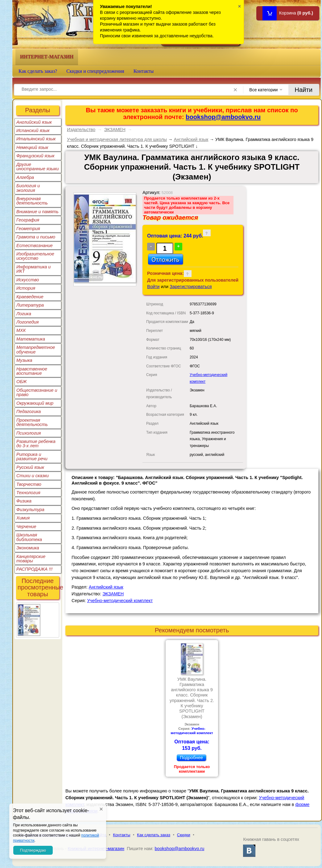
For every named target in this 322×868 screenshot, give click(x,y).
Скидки (184, 835)
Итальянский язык (36, 139)
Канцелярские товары (31, 559)
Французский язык (35, 156)
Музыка (24, 360)
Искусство (28, 280)
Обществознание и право (37, 392)
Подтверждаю (33, 850)
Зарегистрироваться (191, 287)
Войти (153, 287)
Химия (23, 518)
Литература (30, 305)
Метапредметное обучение (36, 349)
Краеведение (30, 297)
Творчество (29, 484)
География (28, 220)
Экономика (28, 548)
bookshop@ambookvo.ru (223, 117)
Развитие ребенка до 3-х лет (36, 444)
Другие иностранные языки (38, 167)
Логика (24, 314)
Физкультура (30, 510)
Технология (28, 493)
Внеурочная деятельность (32, 201)
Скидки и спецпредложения (95, 71)
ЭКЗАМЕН (115, 130)
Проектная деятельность (32, 422)
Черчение (26, 527)
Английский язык (34, 122)
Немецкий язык (32, 147)
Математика (31, 339)
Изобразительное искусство (35, 256)
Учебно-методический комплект (120, 601)
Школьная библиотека (29, 537)
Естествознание (35, 246)
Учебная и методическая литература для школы (117, 139)
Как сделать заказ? (38, 71)
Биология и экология (28, 188)
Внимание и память (37, 212)
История (26, 288)
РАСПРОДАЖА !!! (34, 569)
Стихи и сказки (33, 476)
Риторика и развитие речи (32, 457)
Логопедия (28, 322)
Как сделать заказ (154, 835)
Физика (24, 501)
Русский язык (30, 467)
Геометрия (28, 229)
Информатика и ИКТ (33, 269)
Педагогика (29, 411)
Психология (29, 433)
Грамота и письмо (36, 237)
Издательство (81, 130)
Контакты (144, 71)
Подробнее (191, 758)
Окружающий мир (35, 403)
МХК (21, 330)
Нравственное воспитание (32, 371)
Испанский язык (33, 130)
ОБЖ (22, 382)
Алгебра (25, 177)
